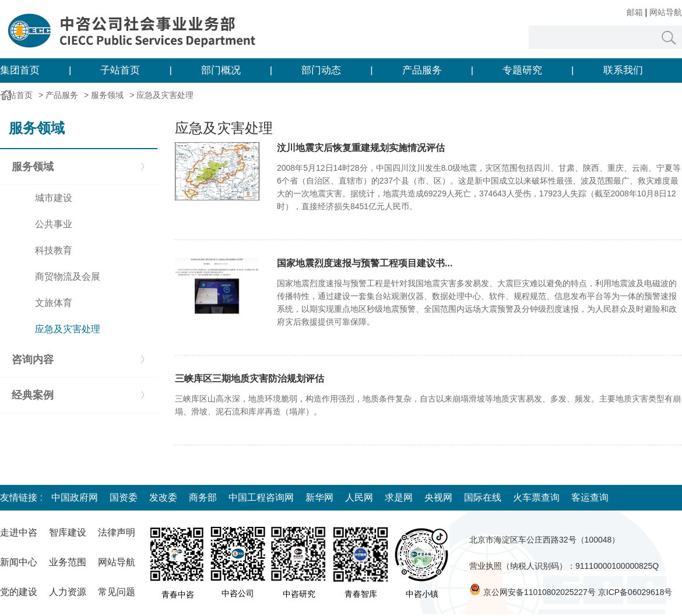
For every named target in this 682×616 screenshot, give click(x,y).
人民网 (359, 497)
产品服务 (422, 70)
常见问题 (117, 592)
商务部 (203, 497)
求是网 (399, 497)
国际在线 (483, 497)
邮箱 (635, 12)
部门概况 (221, 70)
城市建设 (54, 198)
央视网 (438, 497)
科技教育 (54, 250)
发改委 (163, 497)
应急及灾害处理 (165, 95)
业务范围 (68, 562)
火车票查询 (536, 497)
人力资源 (68, 592)
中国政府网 (75, 497)
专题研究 (522, 70)
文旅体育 (54, 303)
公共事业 (54, 224)
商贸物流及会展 (68, 277)
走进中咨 (19, 532)
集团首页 (20, 70)
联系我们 (623, 70)
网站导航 (666, 12)
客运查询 (590, 497)
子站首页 (120, 70)
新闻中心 (19, 562)
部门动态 (321, 70)
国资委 (124, 497)
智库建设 (68, 532)
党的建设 (19, 592)
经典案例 (33, 395)
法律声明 (117, 532)
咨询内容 (33, 360)
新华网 (319, 497)
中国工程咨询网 (261, 497)
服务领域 (107, 95)
